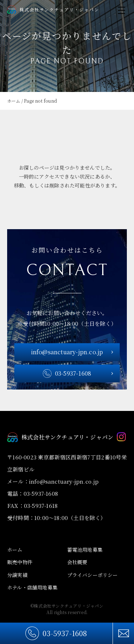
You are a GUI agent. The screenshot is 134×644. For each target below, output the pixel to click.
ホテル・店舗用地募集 (32, 587)
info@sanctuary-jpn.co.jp (67, 352)
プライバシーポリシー (93, 575)
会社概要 (77, 562)
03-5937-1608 (65, 633)
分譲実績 (17, 575)
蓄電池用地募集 (85, 550)
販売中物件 (20, 562)
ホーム (15, 550)
